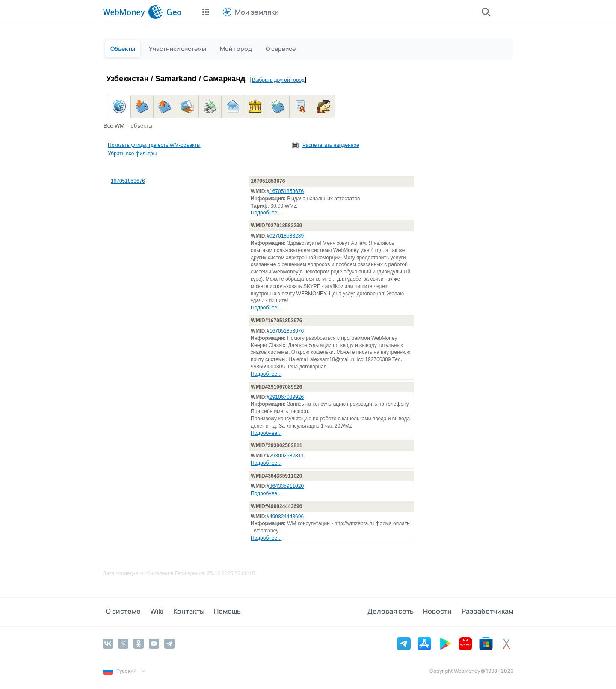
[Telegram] (169, 643)
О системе (120, 612)
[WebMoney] (133, 12)
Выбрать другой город (278, 80)
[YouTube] (154, 643)
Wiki (151, 612)
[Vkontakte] (108, 643)
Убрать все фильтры (132, 154)
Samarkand (176, 79)
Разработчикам (487, 612)
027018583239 (287, 236)
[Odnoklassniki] (139, 643)
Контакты (180, 612)
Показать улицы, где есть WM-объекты (154, 145)
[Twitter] (123, 643)
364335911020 (287, 486)
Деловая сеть (396, 612)
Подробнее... (266, 213)
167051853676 (128, 181)
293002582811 (287, 456)
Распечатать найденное (331, 145)
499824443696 (287, 517)
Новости (440, 612)
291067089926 (287, 397)
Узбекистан (127, 79)
